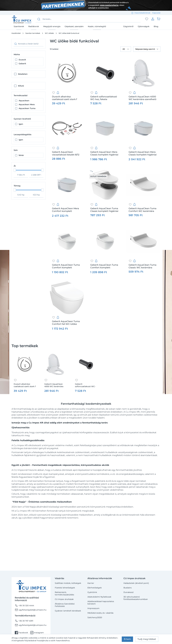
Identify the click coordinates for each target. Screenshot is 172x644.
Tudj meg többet (147, 639)
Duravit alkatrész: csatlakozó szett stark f (64, 98)
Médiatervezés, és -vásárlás (100, 613)
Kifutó (21, 86)
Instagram (37, 633)
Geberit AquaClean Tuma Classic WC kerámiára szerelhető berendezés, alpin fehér (143, 266)
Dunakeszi (129, 592)
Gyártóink (92, 592)
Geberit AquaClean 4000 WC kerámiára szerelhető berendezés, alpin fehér (142, 98)
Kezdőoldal (16, 33)
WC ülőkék (49, 33)
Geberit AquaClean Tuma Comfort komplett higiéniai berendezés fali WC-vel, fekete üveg (66, 266)
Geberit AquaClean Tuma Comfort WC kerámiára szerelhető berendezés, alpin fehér (143, 210)
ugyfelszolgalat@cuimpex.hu (31, 610)
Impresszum (93, 608)
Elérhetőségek (95, 588)
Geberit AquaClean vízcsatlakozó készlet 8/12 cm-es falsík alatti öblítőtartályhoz (66, 153)
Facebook (21, 633)
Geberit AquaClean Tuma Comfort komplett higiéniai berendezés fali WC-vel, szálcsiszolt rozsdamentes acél (104, 266)
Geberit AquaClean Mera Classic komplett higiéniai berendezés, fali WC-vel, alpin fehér (104, 153)
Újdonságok (144, 26)
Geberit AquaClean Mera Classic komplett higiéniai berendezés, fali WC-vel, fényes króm (143, 153)
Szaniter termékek (33, 33)
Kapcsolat (156, 13)
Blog (156, 26)
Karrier (91, 583)
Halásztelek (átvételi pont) (136, 583)
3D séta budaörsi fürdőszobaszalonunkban (136, 598)
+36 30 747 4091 (24, 621)
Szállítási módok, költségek (68, 583)
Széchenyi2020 (95, 617)
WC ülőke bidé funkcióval (69, 33)
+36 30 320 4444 (24, 606)
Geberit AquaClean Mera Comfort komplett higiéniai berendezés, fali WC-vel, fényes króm (66, 210)
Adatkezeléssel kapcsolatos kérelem (101, 603)
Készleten (23, 74)
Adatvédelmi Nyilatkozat (99, 597)
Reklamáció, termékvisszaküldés (64, 593)
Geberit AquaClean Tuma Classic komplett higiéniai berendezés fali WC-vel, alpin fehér (104, 210)
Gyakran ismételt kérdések (68, 611)
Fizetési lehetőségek (65, 588)
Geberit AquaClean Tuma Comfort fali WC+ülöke (66, 323)
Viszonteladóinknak (142, 13)
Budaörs (128, 588)
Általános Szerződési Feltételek (65, 605)
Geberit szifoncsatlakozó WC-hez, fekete (104, 98)
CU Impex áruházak (64, 599)
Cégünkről (128, 26)
